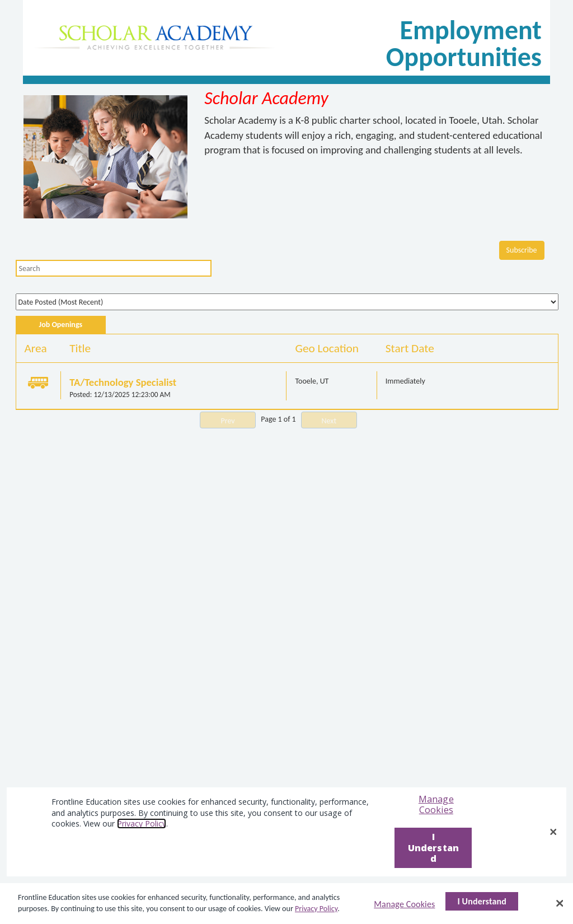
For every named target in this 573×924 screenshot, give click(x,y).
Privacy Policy (316, 909)
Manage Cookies (404, 904)
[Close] (560, 903)
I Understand (482, 901)
